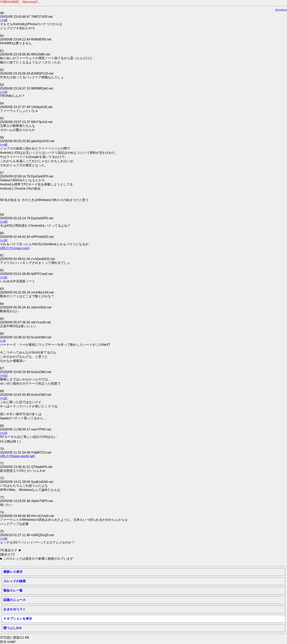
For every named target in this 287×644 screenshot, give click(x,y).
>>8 (3, 341)
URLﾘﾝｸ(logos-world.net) (17, 456)
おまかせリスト (15, 609)
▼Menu (283, 10)
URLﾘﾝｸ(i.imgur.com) (15, 248)
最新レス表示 (13, 572)
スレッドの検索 (15, 581)
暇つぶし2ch (13, 628)
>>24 (4, 240)
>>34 (4, 92)
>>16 (4, 433)
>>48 (4, 20)
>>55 (4, 277)
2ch (277, 10)
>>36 (4, 539)
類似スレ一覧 (13, 590)
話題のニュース (15, 600)
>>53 (4, 376)
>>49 (4, 222)
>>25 (4, 398)
